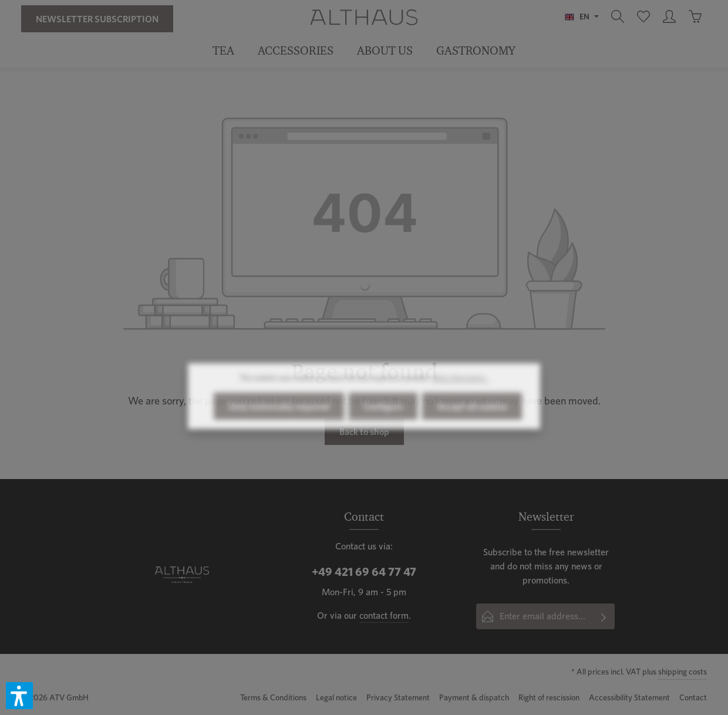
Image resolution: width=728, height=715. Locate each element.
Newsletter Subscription (97, 19)
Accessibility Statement (629, 697)
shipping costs (682, 672)
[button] (19, 696)
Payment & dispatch (474, 697)
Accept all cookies (472, 427)
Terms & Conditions (273, 697)
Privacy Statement (398, 697)
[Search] (618, 16)
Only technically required (279, 427)
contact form (384, 615)
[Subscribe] (604, 616)
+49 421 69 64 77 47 (364, 572)
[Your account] (669, 16)
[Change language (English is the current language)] (582, 16)
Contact (693, 697)
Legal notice (336, 697)
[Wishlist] (643, 16)
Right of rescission (549, 697)
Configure (383, 427)
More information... (461, 398)
